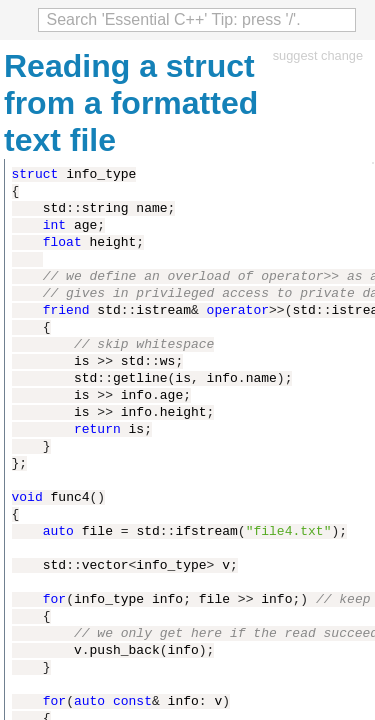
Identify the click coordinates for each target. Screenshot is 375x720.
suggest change (318, 55)
